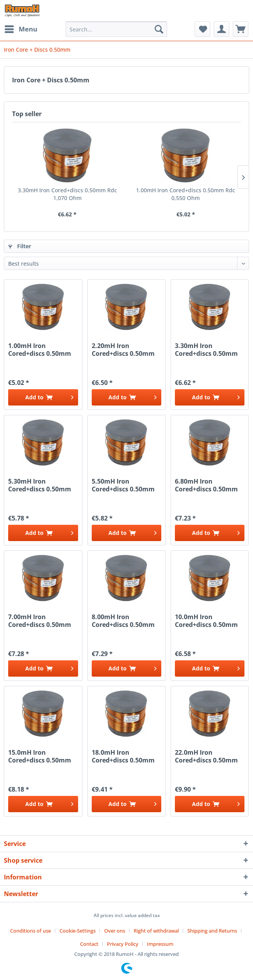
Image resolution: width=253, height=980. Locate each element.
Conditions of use (31, 931)
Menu (21, 28)
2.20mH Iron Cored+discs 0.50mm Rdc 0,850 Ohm (123, 350)
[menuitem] (21, 29)
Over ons (115, 931)
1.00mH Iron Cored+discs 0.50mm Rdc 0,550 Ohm (186, 194)
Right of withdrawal (156, 931)
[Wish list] (202, 29)
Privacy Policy (123, 944)
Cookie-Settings (78, 931)
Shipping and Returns (212, 931)
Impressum (160, 944)
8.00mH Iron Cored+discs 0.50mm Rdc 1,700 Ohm (123, 621)
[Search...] (116, 29)
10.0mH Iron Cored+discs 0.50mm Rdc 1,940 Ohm (206, 621)
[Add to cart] (43, 397)
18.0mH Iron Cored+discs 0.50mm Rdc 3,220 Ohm (123, 756)
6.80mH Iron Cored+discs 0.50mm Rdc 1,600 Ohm (206, 485)
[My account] (222, 29)
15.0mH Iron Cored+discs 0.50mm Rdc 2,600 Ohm (40, 756)
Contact (89, 944)
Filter (20, 246)
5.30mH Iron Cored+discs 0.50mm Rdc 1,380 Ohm (40, 485)
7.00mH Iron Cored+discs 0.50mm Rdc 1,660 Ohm (40, 621)
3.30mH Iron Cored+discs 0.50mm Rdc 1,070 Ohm (67, 194)
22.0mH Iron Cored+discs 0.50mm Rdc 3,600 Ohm (206, 756)
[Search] (159, 29)
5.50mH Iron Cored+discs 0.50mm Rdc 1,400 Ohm (123, 485)
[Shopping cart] (241, 29)
